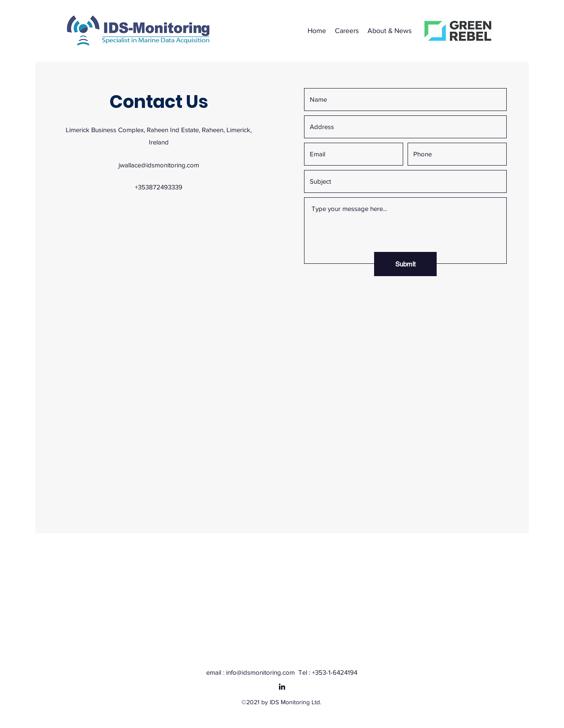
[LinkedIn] (282, 687)
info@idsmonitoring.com (260, 672)
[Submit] (405, 264)
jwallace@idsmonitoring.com (159, 165)
